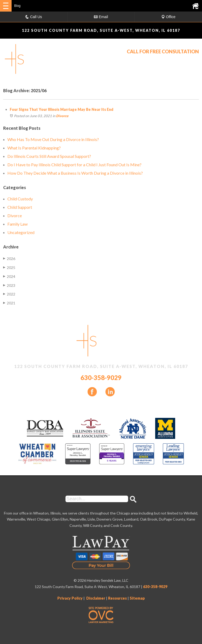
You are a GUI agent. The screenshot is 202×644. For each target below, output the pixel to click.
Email (101, 17)
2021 (9, 303)
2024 (9, 276)
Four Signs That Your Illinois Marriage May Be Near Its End (62, 109)
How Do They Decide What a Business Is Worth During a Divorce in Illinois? (75, 173)
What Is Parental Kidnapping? (34, 148)
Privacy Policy (70, 598)
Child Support (20, 207)
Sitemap (137, 598)
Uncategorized (21, 232)
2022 (9, 294)
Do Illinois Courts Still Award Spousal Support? (49, 156)
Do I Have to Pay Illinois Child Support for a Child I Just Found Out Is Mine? (74, 165)
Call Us (34, 17)
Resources (117, 598)
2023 (9, 285)
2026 (9, 259)
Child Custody (20, 199)
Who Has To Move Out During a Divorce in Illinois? (53, 139)
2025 (9, 268)
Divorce (62, 116)
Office (168, 17)
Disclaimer (96, 598)
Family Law (17, 224)
